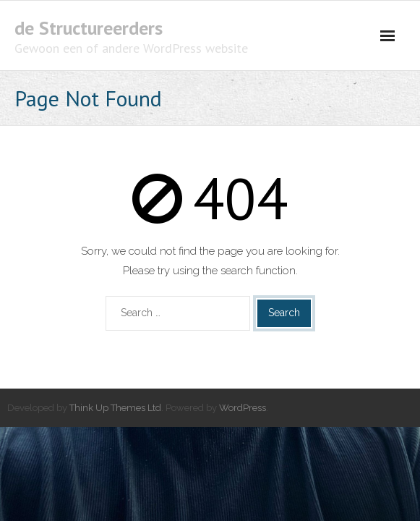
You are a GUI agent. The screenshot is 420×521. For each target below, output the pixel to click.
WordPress (243, 408)
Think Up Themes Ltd (115, 408)
